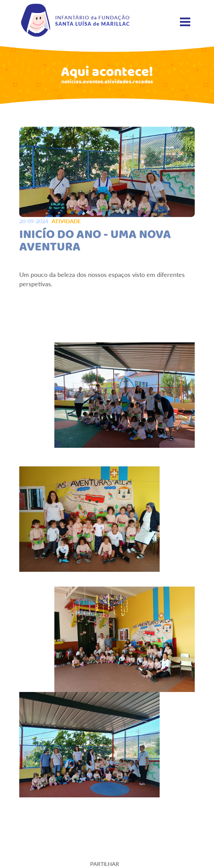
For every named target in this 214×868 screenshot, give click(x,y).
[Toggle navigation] (185, 22)
